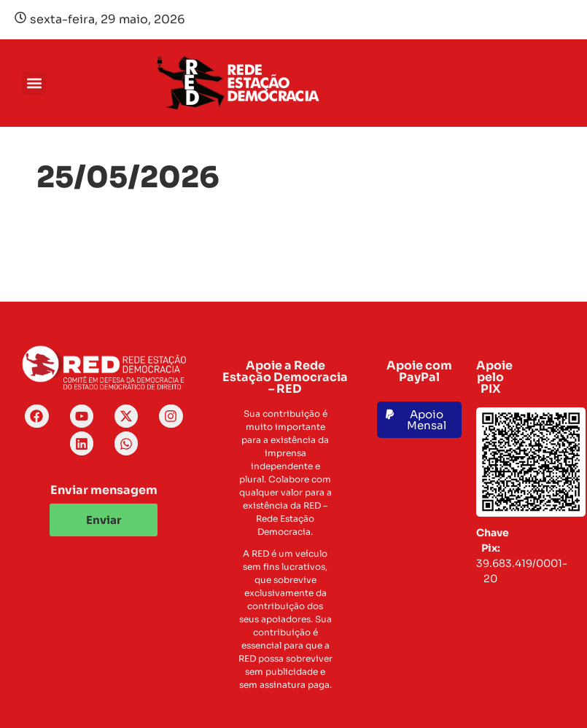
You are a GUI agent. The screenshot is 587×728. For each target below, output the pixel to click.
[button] (34, 83)
